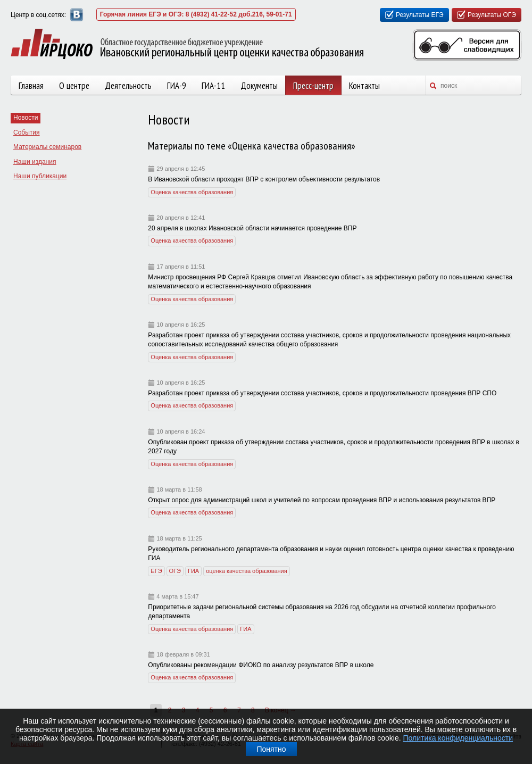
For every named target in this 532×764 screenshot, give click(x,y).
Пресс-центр (313, 86)
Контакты (364, 86)
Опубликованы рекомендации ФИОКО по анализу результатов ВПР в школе (261, 665)
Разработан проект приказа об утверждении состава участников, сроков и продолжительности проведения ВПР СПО (322, 393)
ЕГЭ (156, 571)
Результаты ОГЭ (492, 15)
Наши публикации (40, 176)
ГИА (193, 571)
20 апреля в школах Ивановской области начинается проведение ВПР (252, 228)
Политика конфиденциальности (458, 738)
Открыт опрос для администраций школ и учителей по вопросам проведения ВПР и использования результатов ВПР (322, 500)
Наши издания (35, 162)
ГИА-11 (213, 86)
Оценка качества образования (192, 192)
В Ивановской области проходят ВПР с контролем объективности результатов (264, 179)
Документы (259, 86)
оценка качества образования (247, 571)
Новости (26, 118)
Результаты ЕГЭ (420, 15)
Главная (31, 86)
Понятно (271, 749)
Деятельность (128, 86)
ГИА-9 (177, 86)
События (27, 132)
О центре (74, 86)
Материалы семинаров (47, 147)
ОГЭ (175, 571)
